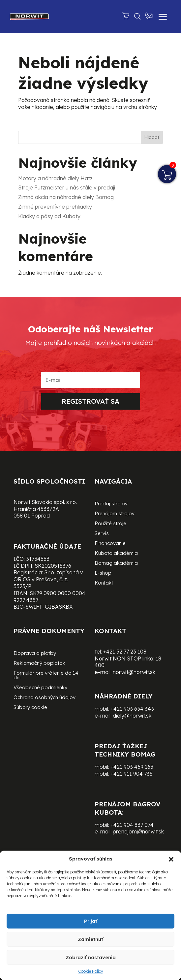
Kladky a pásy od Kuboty (49, 216)
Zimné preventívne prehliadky (55, 207)
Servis (102, 534)
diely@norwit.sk (132, 716)
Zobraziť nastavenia (91, 957)
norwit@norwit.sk (134, 672)
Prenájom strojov (115, 514)
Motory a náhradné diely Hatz (55, 178)
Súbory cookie (30, 708)
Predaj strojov (111, 504)
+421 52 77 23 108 (125, 652)
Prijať (91, 921)
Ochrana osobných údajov (45, 698)
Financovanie (110, 544)
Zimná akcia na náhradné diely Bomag (66, 197)
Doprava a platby (35, 654)
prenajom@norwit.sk (138, 831)
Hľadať (152, 137)
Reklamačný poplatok (39, 663)
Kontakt (104, 583)
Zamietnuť (90, 939)
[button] (171, 859)
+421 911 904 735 (132, 774)
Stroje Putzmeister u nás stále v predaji (67, 187)
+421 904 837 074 (132, 825)
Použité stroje (110, 524)
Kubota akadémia (116, 554)
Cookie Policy (91, 971)
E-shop (103, 573)
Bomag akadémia (116, 563)
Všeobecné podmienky (40, 688)
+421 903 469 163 (132, 767)
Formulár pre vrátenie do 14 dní (46, 676)
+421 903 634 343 (132, 709)
